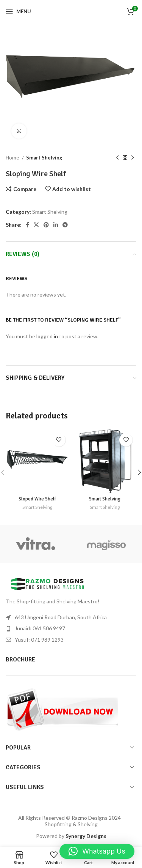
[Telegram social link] (65, 225)
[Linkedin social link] (56, 225)
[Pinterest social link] (46, 225)
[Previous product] (117, 158)
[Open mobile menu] (18, 11)
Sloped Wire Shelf (37, 499)
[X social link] (36, 225)
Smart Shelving (44, 158)
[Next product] (133, 158)
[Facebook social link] (27, 225)
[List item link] (71, 628)
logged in (47, 336)
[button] (97, 851)
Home (13, 158)
